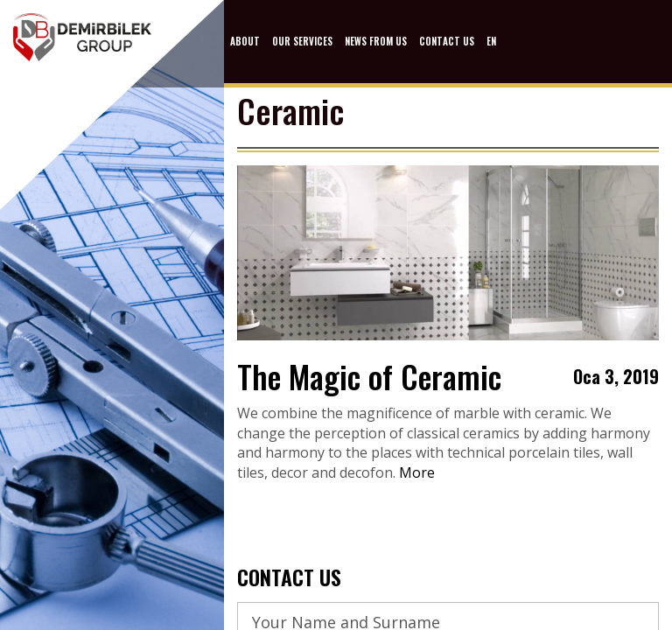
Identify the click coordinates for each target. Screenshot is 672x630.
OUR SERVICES (302, 41)
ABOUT (245, 41)
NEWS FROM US (376, 41)
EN (491, 41)
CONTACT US (447, 41)
